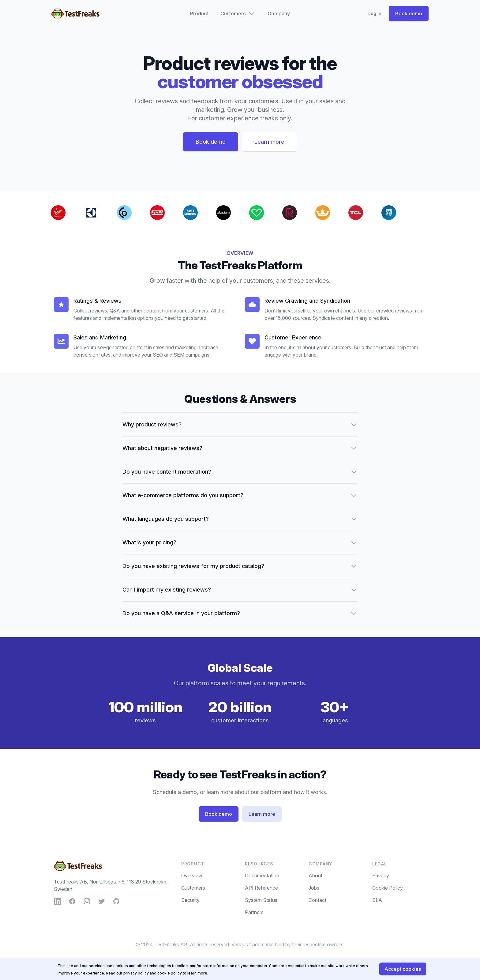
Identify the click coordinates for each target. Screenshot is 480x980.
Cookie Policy (388, 888)
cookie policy (170, 973)
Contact (317, 900)
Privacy (381, 876)
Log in (375, 13)
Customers (193, 888)
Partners (254, 912)
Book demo (409, 13)
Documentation (262, 876)
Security (190, 900)
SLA (377, 900)
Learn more (269, 142)
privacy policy (136, 973)
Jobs (314, 888)
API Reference (261, 888)
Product (199, 13)
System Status (261, 900)
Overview (192, 876)
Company (279, 13)
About (315, 876)
